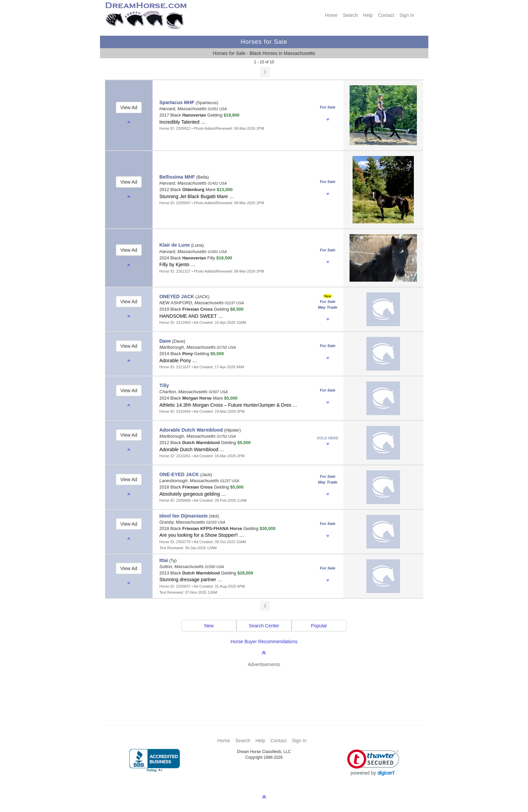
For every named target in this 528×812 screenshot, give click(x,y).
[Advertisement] (268, 686)
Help (368, 15)
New (209, 626)
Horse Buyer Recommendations (264, 642)
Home (331, 15)
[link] (373, 763)
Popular (319, 626)
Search (350, 15)
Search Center (264, 626)
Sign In (407, 15)
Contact (386, 15)
